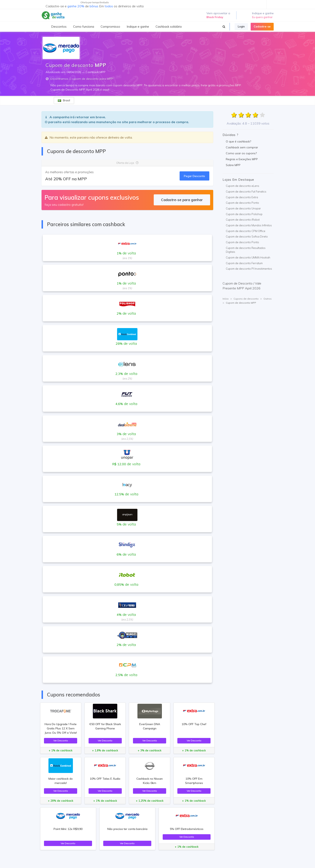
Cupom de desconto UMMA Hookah (248, 257)
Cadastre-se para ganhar (182, 200)
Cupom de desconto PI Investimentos (249, 269)
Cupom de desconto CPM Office (246, 231)
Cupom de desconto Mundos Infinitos (249, 225)
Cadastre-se (262, 26)
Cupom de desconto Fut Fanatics (246, 192)
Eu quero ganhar (262, 17)
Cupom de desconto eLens (243, 186)
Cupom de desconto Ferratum (244, 263)
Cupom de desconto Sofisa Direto (247, 236)
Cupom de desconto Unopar (243, 208)
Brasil (64, 100)
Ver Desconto (61, 740)
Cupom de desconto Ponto (242, 203)
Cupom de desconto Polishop (244, 214)
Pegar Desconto (194, 176)
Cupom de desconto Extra (242, 197)
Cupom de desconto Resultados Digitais (246, 250)
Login (241, 26)
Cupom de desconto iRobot (243, 220)
